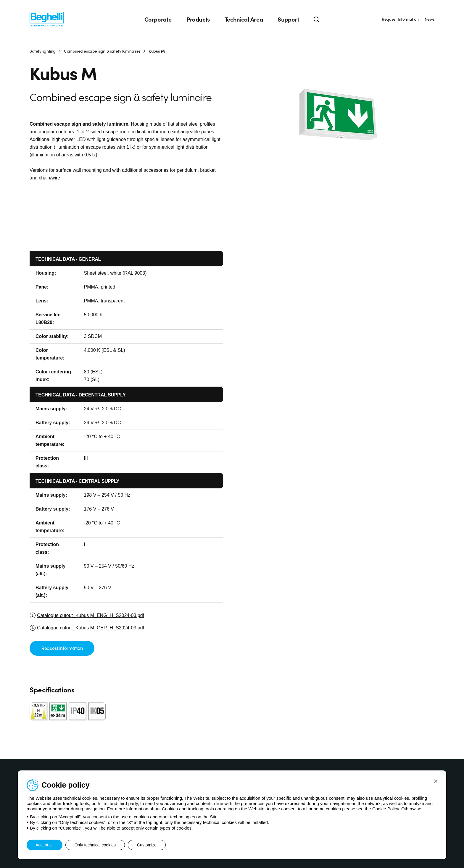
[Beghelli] (47, 19)
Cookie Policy (386, 809)
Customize (147, 845)
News (430, 19)
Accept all (45, 845)
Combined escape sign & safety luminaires (102, 51)
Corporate (158, 19)
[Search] (317, 19)
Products (198, 19)
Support (288, 19)
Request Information (400, 19)
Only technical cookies (95, 845)
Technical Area (244, 19)
